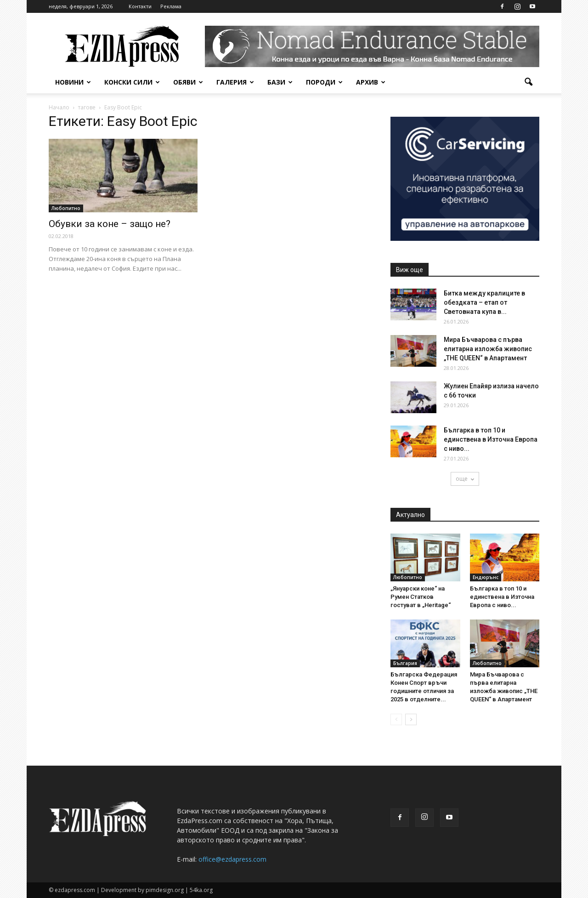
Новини (73, 82)
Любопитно (66, 208)
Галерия (235, 82)
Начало (59, 107)
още (465, 479)
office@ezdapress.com (232, 859)
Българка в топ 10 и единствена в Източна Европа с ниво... (491, 439)
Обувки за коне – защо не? (110, 224)
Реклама (171, 6)
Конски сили (132, 82)
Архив (371, 82)
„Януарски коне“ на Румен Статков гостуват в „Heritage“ (421, 597)
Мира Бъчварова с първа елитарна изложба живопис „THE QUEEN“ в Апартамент (488, 349)
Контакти (140, 6)
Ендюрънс (486, 577)
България (405, 663)
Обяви (188, 82)
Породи (324, 82)
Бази (280, 82)
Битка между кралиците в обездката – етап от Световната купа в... (484, 302)
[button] (528, 82)
